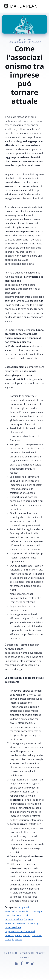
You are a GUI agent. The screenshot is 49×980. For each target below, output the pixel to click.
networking (32, 923)
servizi (19, 935)
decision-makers (14, 919)
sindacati (37, 935)
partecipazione (13, 927)
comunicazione (13, 915)
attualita (24, 911)
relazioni (9, 935)
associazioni (11, 911)
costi (25, 915)
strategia (9, 939)
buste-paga (36, 911)
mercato (20, 923)
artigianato (24, 907)
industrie (10, 923)
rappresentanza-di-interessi (20, 931)
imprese (29, 919)
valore (19, 939)
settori (27, 935)
